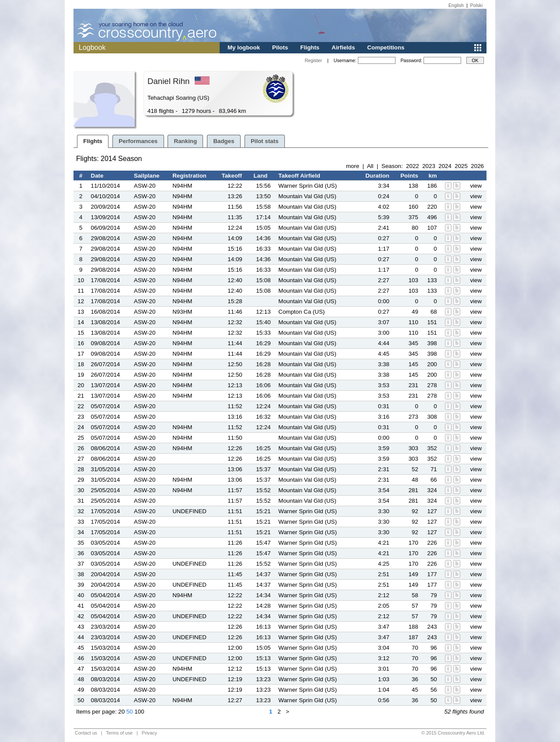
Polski (476, 5)
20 (121, 712)
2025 (461, 166)
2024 (445, 166)
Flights (310, 47)
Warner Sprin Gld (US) (308, 186)
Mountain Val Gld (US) (307, 196)
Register (313, 60)
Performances (138, 141)
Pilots (280, 47)
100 (139, 712)
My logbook (244, 47)
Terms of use (119, 733)
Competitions (386, 47)
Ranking (186, 141)
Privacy (149, 733)
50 (130, 712)
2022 (413, 166)
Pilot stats (265, 141)
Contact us (86, 733)
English (456, 5)
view (476, 186)
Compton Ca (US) (301, 312)
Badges (224, 141)
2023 (429, 166)
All (370, 166)
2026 (477, 166)
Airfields (343, 47)
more (353, 166)
